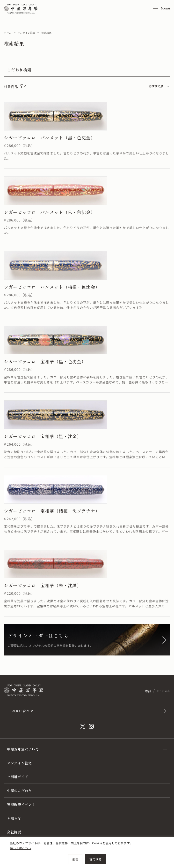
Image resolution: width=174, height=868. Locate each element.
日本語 (146, 691)
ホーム (8, 33)
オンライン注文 (27, 33)
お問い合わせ (22, 711)
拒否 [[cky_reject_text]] (75, 859)
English (164, 691)
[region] (87, 853)
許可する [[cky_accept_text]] (95, 859)
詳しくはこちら (21, 848)
